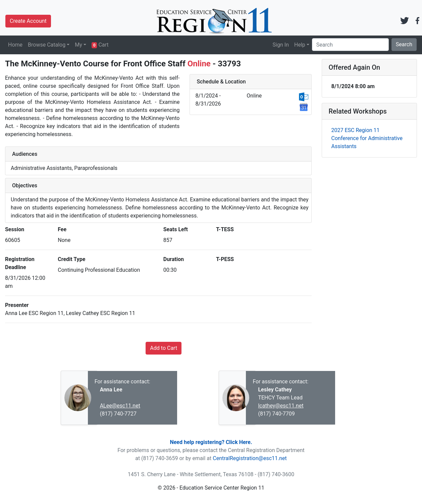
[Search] (350, 45)
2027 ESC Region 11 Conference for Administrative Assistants (367, 138)
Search (404, 44)
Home (15, 45)
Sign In (281, 45)
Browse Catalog (47, 45)
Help (300, 45)
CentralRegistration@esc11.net (250, 458)
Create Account (28, 21)
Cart (100, 45)
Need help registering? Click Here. (211, 442)
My (78, 45)
